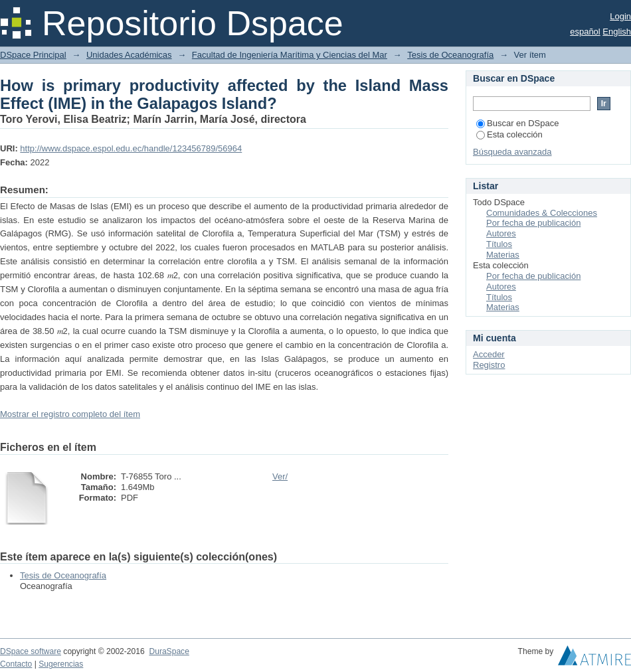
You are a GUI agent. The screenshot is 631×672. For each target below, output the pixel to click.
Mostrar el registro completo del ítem (70, 414)
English (617, 32)
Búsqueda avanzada (512, 152)
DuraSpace (169, 651)
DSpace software (31, 651)
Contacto (16, 664)
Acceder (489, 354)
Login (620, 16)
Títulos (499, 244)
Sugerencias (61, 664)
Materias (503, 255)
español (585, 32)
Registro (489, 365)
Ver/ (280, 476)
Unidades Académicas (129, 55)
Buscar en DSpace (517, 123)
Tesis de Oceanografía (450, 55)
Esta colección (509, 134)
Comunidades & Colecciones (542, 213)
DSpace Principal (33, 55)
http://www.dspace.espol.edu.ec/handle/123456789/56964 (131, 148)
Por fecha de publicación (533, 223)
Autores (501, 233)
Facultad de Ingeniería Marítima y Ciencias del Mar (290, 55)
